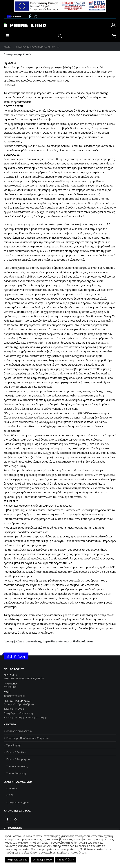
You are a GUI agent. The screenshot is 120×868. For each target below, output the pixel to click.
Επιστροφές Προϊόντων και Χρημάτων (28, 738)
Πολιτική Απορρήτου (18, 759)
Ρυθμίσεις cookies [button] (17, 860)
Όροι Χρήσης (14, 745)
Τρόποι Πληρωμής (17, 773)
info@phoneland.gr (14, 696)
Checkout (12, 788)
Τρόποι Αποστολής (17, 766)
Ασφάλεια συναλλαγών (19, 731)
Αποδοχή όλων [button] (65, 860)
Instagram (16, 819)
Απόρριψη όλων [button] (42, 860)
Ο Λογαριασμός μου (18, 802)
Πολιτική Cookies (16, 752)
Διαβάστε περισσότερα (71, 852)
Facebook (7, 819)
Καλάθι (10, 795)
